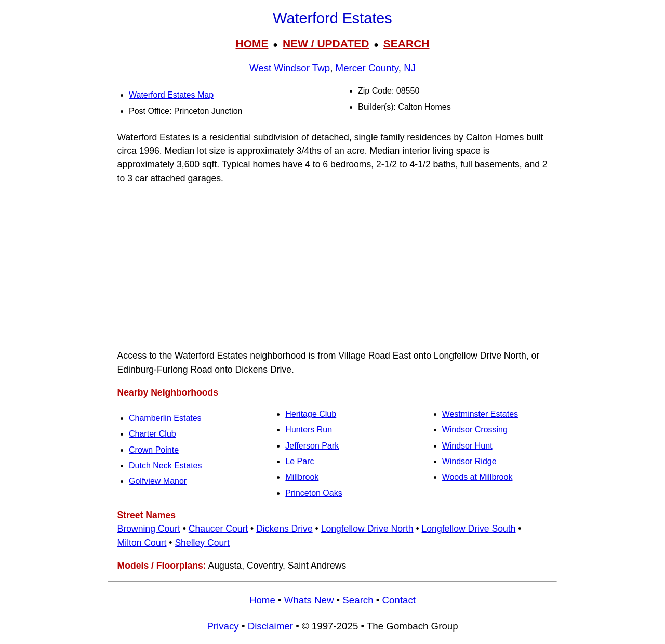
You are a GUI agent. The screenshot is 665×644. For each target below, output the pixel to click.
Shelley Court (202, 543)
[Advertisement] (332, 267)
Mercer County (367, 68)
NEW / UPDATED (326, 43)
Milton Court (142, 543)
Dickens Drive (284, 529)
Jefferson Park (312, 446)
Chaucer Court (218, 529)
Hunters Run (309, 430)
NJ (410, 68)
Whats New (309, 600)
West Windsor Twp (290, 68)
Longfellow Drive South (469, 529)
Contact (399, 600)
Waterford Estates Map (171, 95)
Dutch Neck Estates (165, 465)
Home (262, 600)
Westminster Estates (480, 414)
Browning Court (149, 529)
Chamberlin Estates (165, 418)
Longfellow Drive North (367, 529)
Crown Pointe (154, 450)
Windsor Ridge (469, 461)
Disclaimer (270, 626)
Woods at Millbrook (477, 477)
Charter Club (152, 434)
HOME (252, 43)
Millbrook (302, 477)
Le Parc (300, 461)
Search (358, 600)
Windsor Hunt (467, 446)
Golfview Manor (158, 481)
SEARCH (407, 43)
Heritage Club (311, 414)
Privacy (223, 626)
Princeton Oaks (314, 493)
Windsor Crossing (475, 430)
